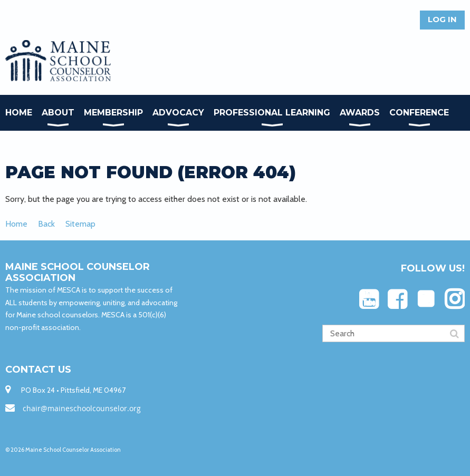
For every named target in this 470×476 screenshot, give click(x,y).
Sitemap (80, 224)
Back (46, 224)
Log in (442, 19)
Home (16, 224)
